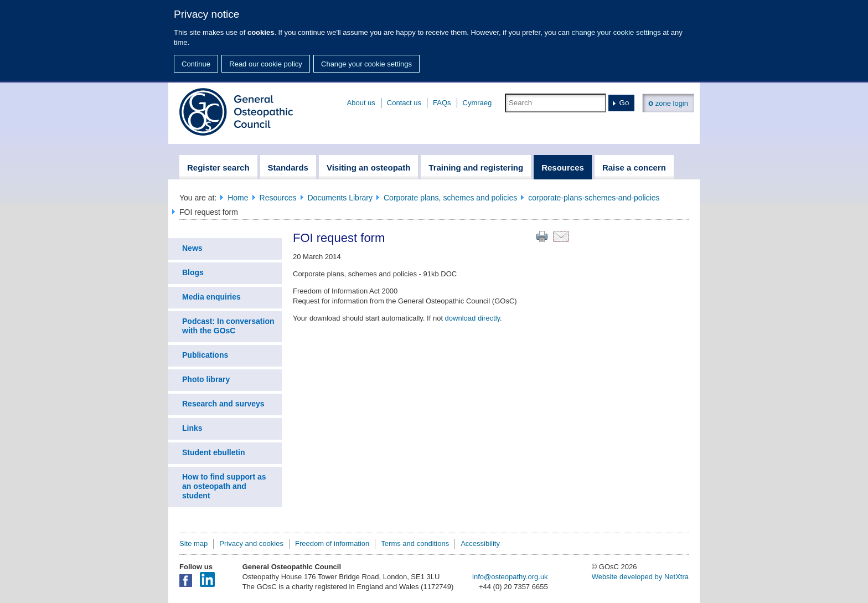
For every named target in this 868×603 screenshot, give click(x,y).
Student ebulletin (214, 452)
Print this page (542, 236)
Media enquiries (211, 297)
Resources (278, 198)
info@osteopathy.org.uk (510, 577)
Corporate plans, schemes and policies (450, 198)
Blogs (193, 272)
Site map (193, 543)
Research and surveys (223, 404)
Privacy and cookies (251, 543)
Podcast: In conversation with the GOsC (228, 326)
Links (192, 428)
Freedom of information (332, 543)
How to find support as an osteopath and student (224, 486)
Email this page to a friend (561, 236)
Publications (205, 355)
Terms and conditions (415, 543)
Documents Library (340, 198)
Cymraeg (477, 103)
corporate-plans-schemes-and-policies (594, 198)
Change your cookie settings (366, 64)
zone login (668, 103)
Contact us (404, 103)
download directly (472, 318)
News (192, 248)
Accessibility (480, 543)
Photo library (206, 379)
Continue (196, 64)
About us (361, 103)
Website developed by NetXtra (640, 577)
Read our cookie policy (266, 64)
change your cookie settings (616, 32)
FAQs (442, 103)
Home (238, 198)
